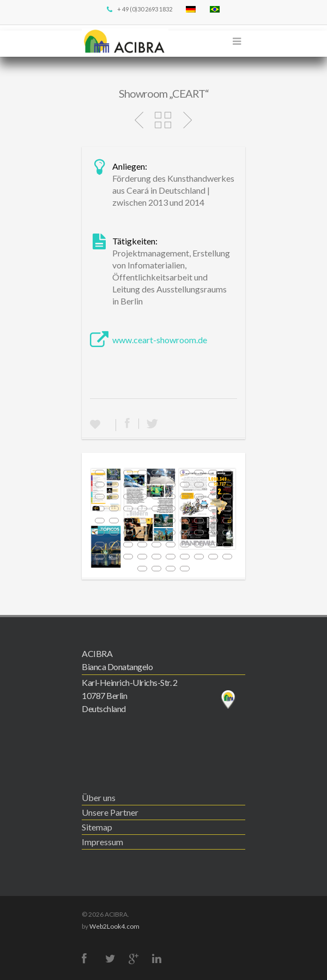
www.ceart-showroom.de (160, 340)
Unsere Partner (110, 812)
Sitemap (97, 827)
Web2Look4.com (114, 926)
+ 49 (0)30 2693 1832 (139, 9)
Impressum (102, 842)
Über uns (99, 797)
